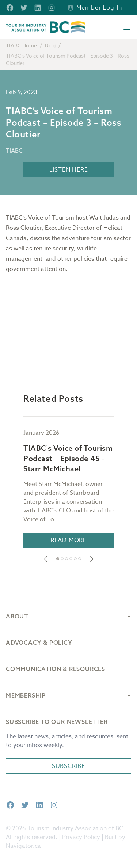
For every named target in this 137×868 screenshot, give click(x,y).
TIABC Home (21, 45)
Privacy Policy (81, 837)
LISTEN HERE (69, 170)
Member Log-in (95, 8)
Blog (50, 45)
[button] (46, 559)
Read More (68, 540)
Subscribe (68, 766)
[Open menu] (127, 27)
